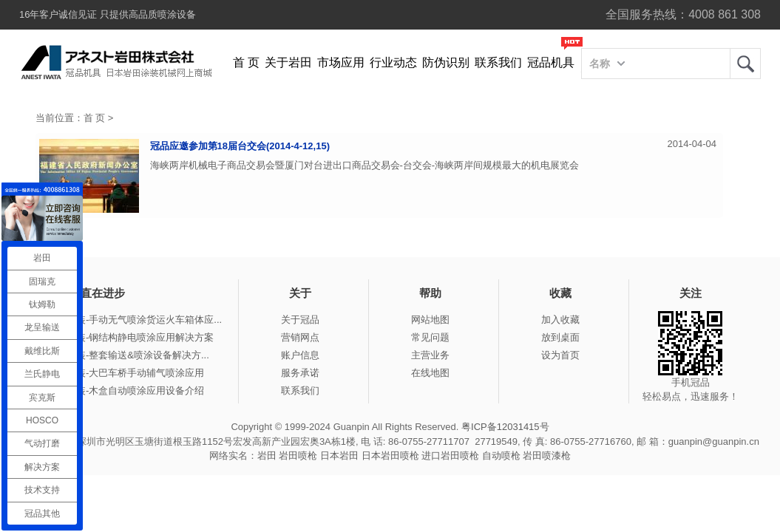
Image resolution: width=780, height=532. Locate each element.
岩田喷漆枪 (547, 456)
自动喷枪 (501, 456)
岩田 (745, 64)
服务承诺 (300, 373)
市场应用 (341, 62)
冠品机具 (551, 62)
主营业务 (430, 355)
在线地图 (430, 373)
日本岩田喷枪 (390, 456)
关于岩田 (288, 62)
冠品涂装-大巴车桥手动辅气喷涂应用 (126, 373)
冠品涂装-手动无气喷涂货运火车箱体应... (135, 320)
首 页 (246, 62)
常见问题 (430, 337)
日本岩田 (339, 456)
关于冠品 (300, 320)
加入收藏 (560, 320)
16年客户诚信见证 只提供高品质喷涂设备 (108, 14)
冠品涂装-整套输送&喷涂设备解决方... (128, 355)
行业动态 (393, 62)
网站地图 (430, 320)
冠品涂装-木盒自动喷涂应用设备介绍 (126, 391)
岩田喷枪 (298, 456)
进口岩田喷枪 (450, 456)
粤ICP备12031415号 (505, 427)
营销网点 (300, 337)
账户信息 (300, 355)
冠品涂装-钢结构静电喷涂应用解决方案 (130, 337)
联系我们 (498, 62)
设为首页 (560, 355)
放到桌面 (560, 337)
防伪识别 (446, 62)
